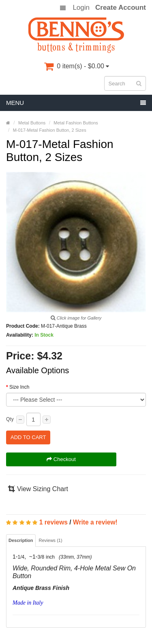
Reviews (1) (51, 540)
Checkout (61, 459)
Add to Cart (28, 437)
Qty (10, 419)
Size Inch (19, 387)
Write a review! (95, 522)
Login (81, 8)
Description (21, 540)
